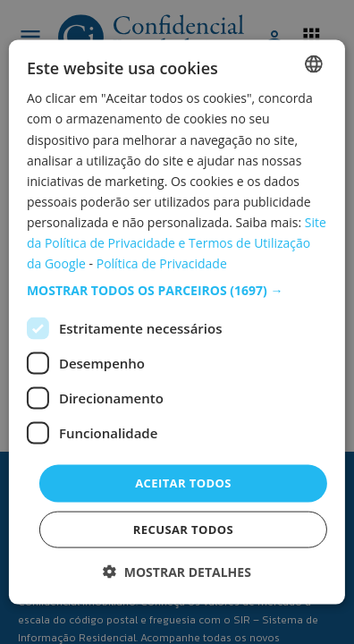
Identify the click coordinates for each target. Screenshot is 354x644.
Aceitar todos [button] (183, 483)
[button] (177, 291)
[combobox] (314, 64)
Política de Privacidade (162, 263)
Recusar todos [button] (183, 529)
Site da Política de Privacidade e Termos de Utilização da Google (177, 243)
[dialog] (177, 322)
